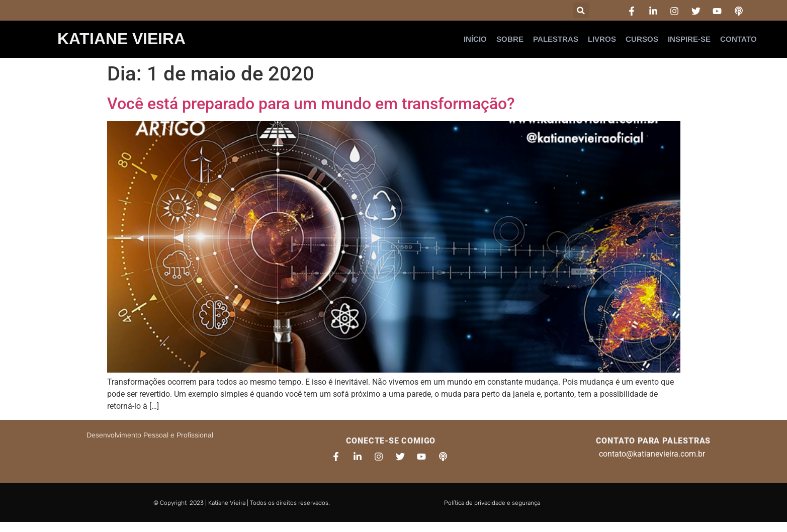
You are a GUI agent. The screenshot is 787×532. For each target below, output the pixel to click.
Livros (602, 39)
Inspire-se (689, 39)
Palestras (556, 39)
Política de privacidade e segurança (492, 503)
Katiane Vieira (121, 39)
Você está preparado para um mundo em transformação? (311, 104)
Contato (738, 39)
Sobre (510, 39)
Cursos (642, 39)
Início (475, 39)
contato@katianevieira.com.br (652, 454)
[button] (581, 10)
